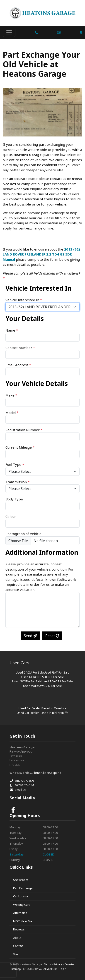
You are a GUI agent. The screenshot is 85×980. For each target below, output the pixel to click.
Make (11, 395)
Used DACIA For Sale (30, 672)
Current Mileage (20, 447)
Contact (18, 946)
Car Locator (21, 896)
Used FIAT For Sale (57, 672)
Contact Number (20, 348)
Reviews (19, 929)
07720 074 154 (22, 785)
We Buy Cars (22, 905)
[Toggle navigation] (9, 32)
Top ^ (63, 969)
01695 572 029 (22, 781)
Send (30, 636)
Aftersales (20, 913)
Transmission (17, 482)
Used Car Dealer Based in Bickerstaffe (43, 713)
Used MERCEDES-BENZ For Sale (43, 677)
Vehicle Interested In (24, 300)
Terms (48, 964)
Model (12, 413)
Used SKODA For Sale (27, 681)
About (17, 938)
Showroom (21, 880)
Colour (11, 516)
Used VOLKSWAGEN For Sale (42, 686)
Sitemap (16, 969)
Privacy (58, 964)
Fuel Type (15, 464)
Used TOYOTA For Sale (57, 681)
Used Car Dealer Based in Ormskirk (42, 708)
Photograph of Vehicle (23, 534)
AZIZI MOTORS (48, 969)
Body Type (14, 499)
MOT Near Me (23, 921)
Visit (16, 954)
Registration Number (24, 430)
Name (12, 330)
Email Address (18, 365)
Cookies (69, 964)
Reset (52, 636)
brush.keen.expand (48, 773)
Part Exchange (23, 888)
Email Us (18, 790)
